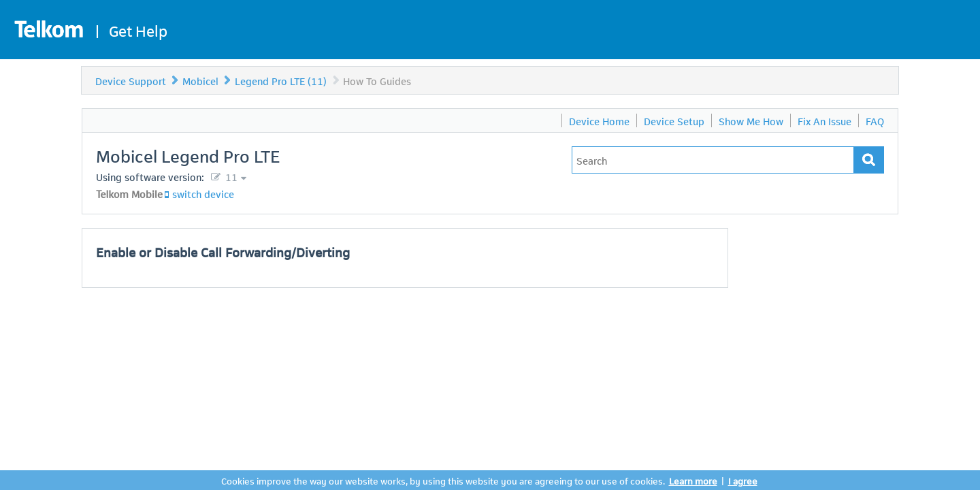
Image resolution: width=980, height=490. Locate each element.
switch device (203, 193)
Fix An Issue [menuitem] (824, 120)
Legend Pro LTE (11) (281, 80)
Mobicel (200, 80)
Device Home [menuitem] (599, 120)
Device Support (131, 80)
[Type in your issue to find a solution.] (713, 160)
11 (230, 176)
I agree (743, 480)
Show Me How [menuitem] (751, 120)
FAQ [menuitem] (875, 120)
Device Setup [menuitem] (674, 120)
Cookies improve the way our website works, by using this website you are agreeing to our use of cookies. (443, 480)
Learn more (693, 480)
